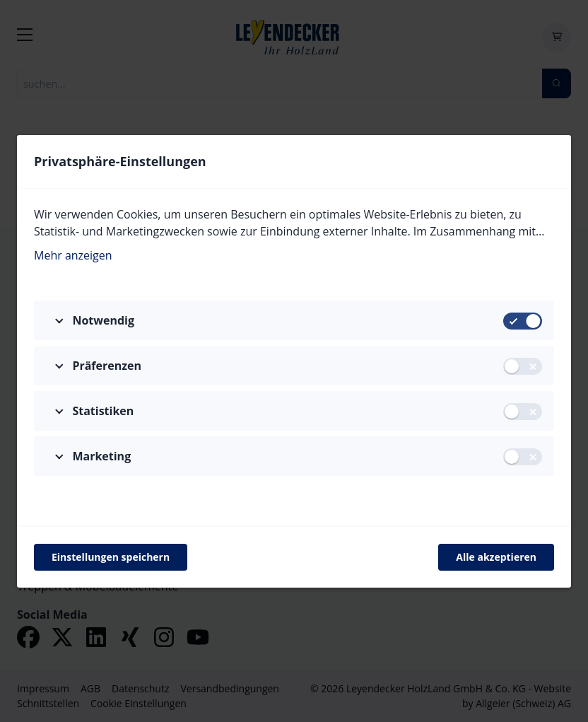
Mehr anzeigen (73, 255)
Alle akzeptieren (496, 557)
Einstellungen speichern (111, 557)
